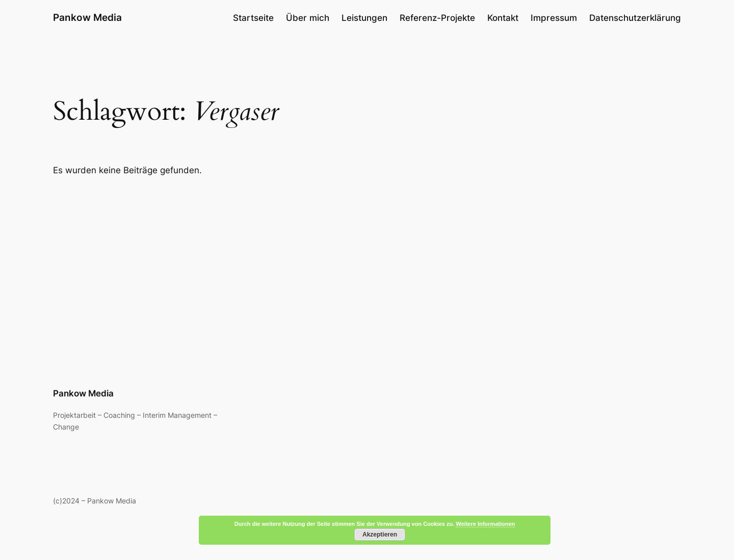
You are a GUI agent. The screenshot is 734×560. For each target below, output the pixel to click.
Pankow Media (87, 17)
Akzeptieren (380, 535)
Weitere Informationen (485, 524)
